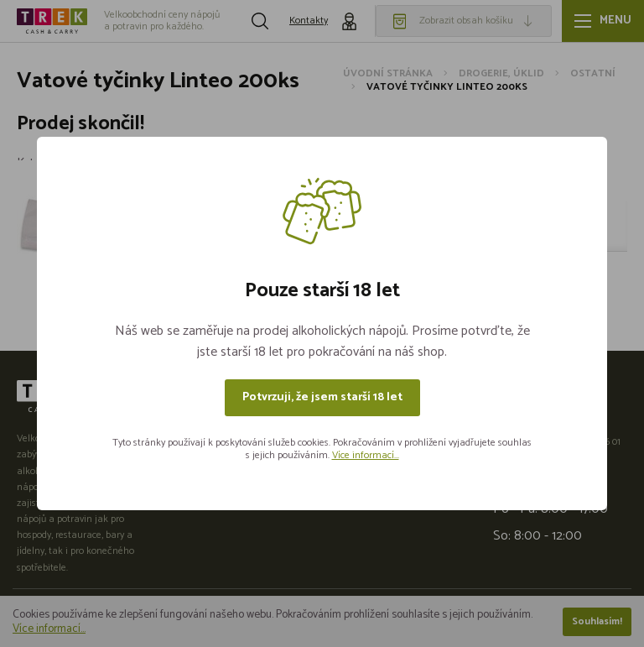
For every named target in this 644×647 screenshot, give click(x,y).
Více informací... (366, 455)
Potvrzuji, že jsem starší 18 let (322, 397)
